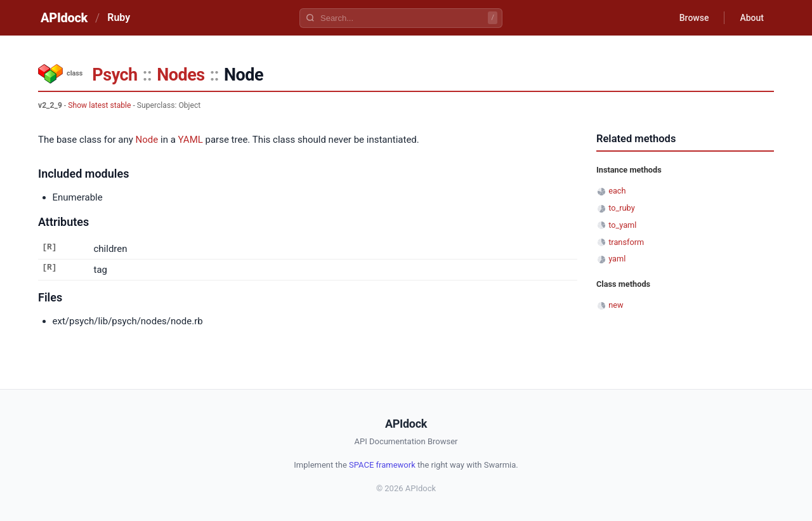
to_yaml (622, 225)
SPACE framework (382, 465)
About (752, 18)
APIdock (64, 18)
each (617, 191)
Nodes (180, 75)
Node (147, 140)
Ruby (119, 17)
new (616, 305)
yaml (617, 259)
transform (626, 242)
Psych (115, 75)
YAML (191, 140)
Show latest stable (99, 105)
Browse (694, 18)
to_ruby (622, 208)
